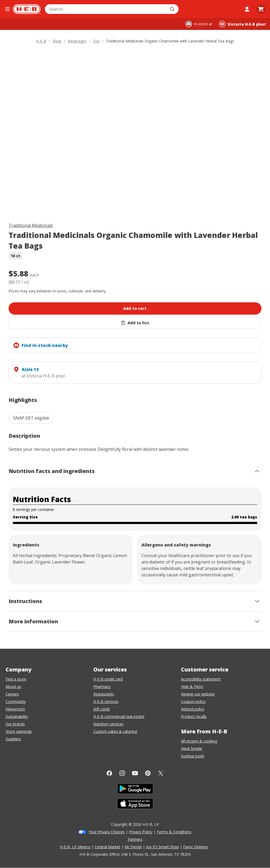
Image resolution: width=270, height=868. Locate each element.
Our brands (15, 724)
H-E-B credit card (108, 679)
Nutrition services (108, 724)
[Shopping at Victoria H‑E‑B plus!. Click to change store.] (242, 24)
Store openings (19, 731)
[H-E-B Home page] (27, 9)
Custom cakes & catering (115, 731)
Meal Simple (192, 748)
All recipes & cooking (199, 741)
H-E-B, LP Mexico (75, 847)
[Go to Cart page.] (261, 9)
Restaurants (104, 694)
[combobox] (106, 9)
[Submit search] (173, 9)
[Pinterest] (148, 773)
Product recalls (194, 716)
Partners (135, 839)
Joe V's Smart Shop (162, 847)
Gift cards (102, 709)
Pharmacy (102, 687)
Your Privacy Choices (107, 832)
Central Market (107, 847)
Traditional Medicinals (31, 225)
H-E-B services (106, 701)
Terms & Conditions (174, 832)
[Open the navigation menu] (7, 9)
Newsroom (15, 709)
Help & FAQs (192, 687)
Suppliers (13, 739)
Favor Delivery (196, 847)
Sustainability (17, 716)
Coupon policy (193, 701)
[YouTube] (135, 773)
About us (13, 687)
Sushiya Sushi (193, 756)
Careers (12, 694)
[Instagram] (122, 773)
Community (16, 701)
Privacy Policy (141, 832)
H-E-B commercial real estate (119, 716)
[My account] (247, 9)
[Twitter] (161, 773)
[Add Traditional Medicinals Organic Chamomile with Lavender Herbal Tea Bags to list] (135, 323)
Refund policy (193, 709)
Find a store (16, 679)
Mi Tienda (133, 847)
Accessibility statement (201, 679)
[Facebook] (109, 773)
